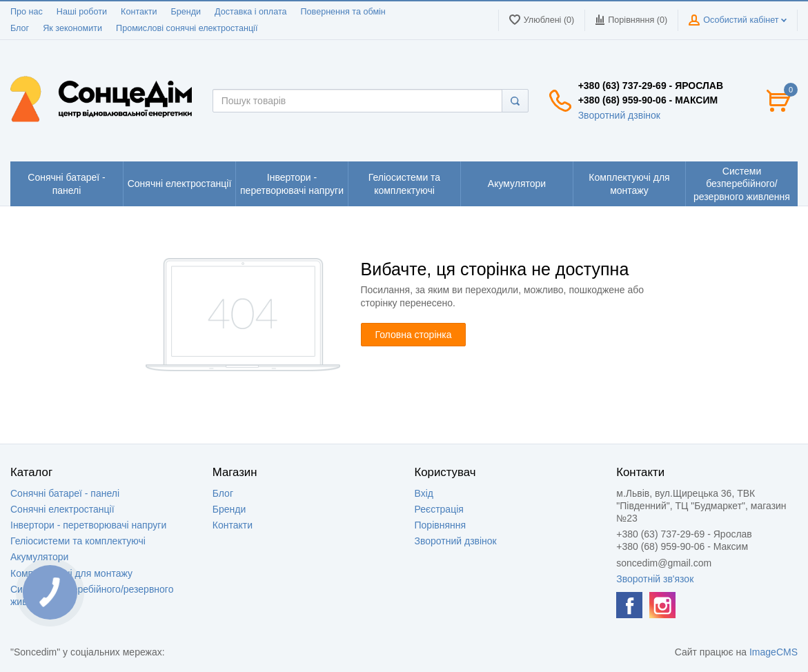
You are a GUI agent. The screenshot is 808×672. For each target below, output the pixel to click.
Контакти (139, 12)
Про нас (27, 12)
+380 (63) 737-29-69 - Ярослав (651, 86)
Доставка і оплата (250, 12)
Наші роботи (82, 12)
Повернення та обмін (343, 12)
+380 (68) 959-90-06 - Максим (648, 100)
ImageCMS (773, 652)
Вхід (424, 493)
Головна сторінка (414, 335)
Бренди (186, 12)
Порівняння (441, 525)
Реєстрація (439, 509)
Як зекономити (72, 28)
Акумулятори (39, 557)
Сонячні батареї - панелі (65, 493)
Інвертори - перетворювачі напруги (88, 525)
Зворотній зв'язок (655, 579)
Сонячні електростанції (62, 509)
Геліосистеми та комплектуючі (78, 541)
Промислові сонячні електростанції (187, 28)
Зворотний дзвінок (619, 115)
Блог (20, 28)
